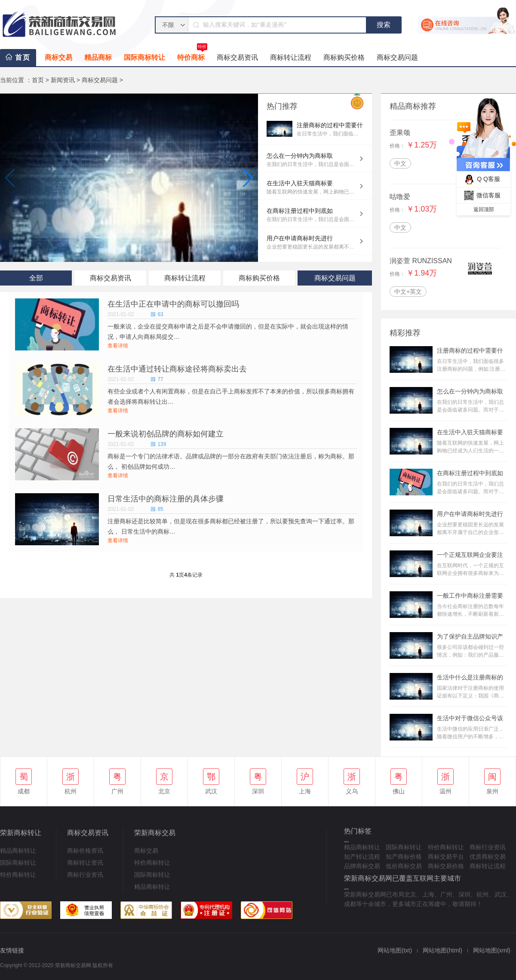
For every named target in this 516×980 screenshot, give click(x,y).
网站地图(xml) (492, 950)
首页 (23, 57)
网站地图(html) (442, 950)
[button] (248, 178)
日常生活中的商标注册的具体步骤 (166, 499)
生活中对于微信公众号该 (470, 718)
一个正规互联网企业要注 (470, 555)
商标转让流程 (291, 57)
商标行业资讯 (85, 875)
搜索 (384, 25)
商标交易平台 (446, 857)
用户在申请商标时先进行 (300, 238)
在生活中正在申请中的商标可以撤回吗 (173, 304)
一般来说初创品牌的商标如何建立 (166, 434)
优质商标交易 (488, 857)
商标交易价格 (446, 866)
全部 (36, 278)
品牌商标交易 (362, 866)
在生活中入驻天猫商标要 (300, 183)
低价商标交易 (404, 866)
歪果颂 (400, 133)
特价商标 (192, 55)
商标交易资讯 (237, 57)
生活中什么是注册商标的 (470, 677)
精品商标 (98, 57)
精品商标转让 (18, 851)
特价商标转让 (18, 875)
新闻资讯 (63, 80)
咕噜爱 (400, 197)
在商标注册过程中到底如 (300, 211)
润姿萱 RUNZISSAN (421, 261)
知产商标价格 (404, 857)
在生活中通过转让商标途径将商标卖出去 (177, 369)
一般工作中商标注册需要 (470, 596)
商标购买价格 (344, 57)
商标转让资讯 (85, 863)
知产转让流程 (362, 857)
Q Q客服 (481, 180)
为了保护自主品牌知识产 (470, 636)
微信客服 (481, 195)
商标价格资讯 (85, 851)
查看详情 (118, 346)
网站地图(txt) (395, 950)
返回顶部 (484, 209)
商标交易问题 (397, 57)
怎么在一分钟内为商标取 (300, 156)
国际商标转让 (144, 57)
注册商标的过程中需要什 (330, 125)
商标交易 (58, 57)
